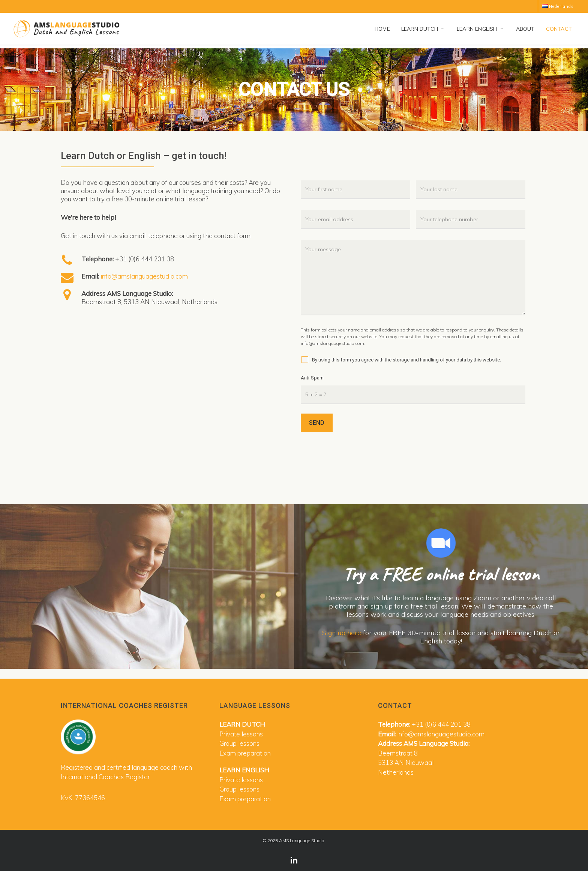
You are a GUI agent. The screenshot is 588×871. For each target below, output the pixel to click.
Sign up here (342, 633)
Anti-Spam (312, 378)
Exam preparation (245, 753)
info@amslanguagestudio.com (144, 276)
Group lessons (239, 743)
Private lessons (241, 734)
